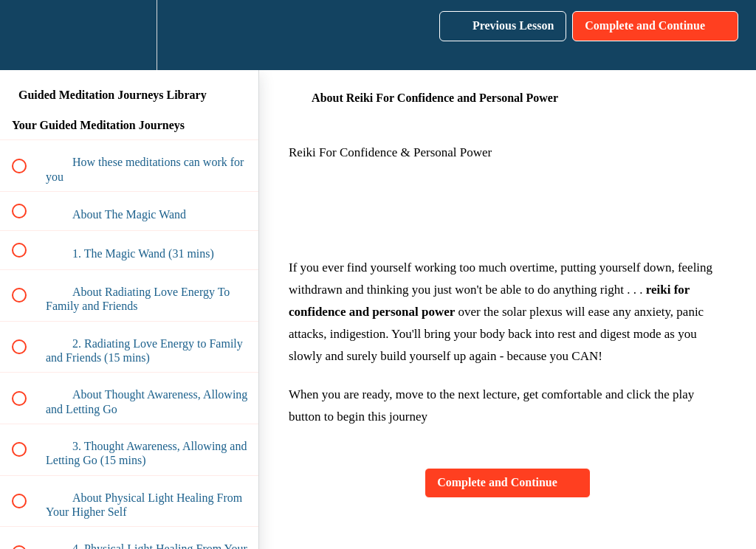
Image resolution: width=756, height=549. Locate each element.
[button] (27, 35)
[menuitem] (129, 35)
